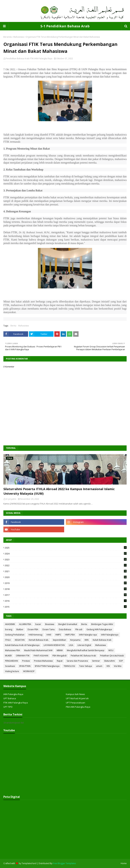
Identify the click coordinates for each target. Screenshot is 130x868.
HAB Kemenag (35, 635)
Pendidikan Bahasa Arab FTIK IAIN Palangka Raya (29, 58)
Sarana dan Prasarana (77, 661)
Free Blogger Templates (64, 863)
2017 (66, 595)
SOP (121, 661)
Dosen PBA (33, 629)
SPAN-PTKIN (25, 666)
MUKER (8, 656)
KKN (87, 640)
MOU (111, 650)
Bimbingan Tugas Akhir (102, 624)
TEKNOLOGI (69, 666)
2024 (66, 554)
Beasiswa (50, 624)
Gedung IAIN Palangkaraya (99, 629)
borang (9, 629)
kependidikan (59, 640)
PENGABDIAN (12, 661)
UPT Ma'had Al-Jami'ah (77, 698)
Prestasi (26, 661)
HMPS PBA (70, 635)
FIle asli (79, 629)
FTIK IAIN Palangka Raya (16, 703)
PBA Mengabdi (59, 656)
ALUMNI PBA (25, 624)
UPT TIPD (8, 707)
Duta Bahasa (65, 629)
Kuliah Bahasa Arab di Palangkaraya (22, 645)
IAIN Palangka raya (88, 635)
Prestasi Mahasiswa (43, 661)
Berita (13, 326)
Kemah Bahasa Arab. (39, 640)
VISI (108, 666)
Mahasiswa (19, 37)
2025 (66, 548)
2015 (66, 607)
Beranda (8, 37)
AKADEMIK (10, 624)
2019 (66, 583)
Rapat (60, 661)
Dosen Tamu (49, 629)
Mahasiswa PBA (13, 650)
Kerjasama (75, 640)
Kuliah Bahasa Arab (102, 640)
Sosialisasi (10, 666)
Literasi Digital (84, 645)
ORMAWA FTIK (23, 656)
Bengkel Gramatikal (68, 624)
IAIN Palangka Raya (13, 694)
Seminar (96, 661)
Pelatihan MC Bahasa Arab (83, 656)
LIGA (71, 645)
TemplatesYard (29, 863)
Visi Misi (118, 666)
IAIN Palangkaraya (110, 635)
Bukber (20, 629)
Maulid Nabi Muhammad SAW (38, 650)
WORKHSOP (29, 671)
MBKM (60, 650)
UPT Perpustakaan (75, 703)
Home (124, 863)
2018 (66, 589)
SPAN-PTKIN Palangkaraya (47, 666)
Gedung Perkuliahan (15, 635)
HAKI (49, 635)
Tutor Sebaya (86, 666)
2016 (66, 601)
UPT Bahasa (10, 698)
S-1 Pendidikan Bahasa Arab (65, 26)
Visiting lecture (12, 671)
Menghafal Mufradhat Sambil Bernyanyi (86, 650)
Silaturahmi (109, 661)
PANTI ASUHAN (41, 656)
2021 (66, 571)
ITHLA (8, 640)
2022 (66, 565)
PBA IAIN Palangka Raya (78, 707)
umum (99, 666)
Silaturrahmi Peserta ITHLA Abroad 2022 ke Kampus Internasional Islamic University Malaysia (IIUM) (59, 491)
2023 (66, 559)
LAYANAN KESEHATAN (54, 645)
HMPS (58, 635)
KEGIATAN (20, 640)
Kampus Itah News (75, 694)
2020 (66, 577)
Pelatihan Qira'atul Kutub (112, 656)
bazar (38, 624)
